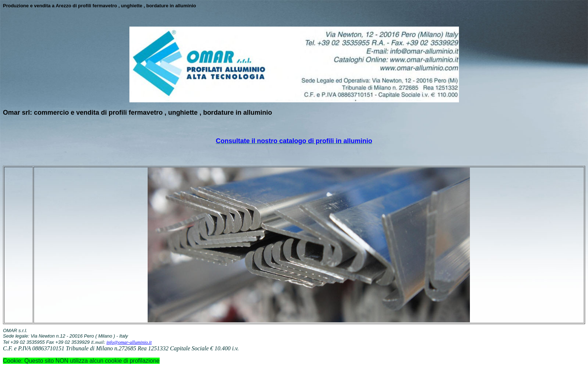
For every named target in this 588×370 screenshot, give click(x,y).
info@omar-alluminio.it (129, 342)
